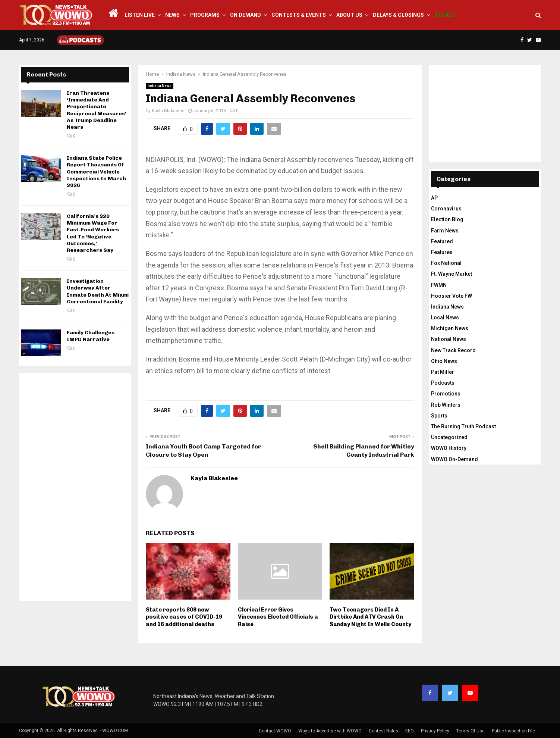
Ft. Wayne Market (452, 274)
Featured (442, 241)
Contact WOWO (275, 731)
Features (442, 252)
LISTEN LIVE (140, 15)
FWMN (439, 285)
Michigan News (450, 328)
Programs (205, 15)
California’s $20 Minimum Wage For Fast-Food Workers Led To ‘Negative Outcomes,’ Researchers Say (93, 233)
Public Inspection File (513, 731)
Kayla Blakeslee (168, 111)
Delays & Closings (398, 15)
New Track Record (453, 350)
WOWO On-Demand (454, 459)
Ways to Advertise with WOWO (330, 731)
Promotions (446, 394)
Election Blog (447, 219)
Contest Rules (383, 731)
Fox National (446, 263)
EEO (410, 731)
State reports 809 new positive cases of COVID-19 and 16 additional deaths (184, 617)
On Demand (246, 15)
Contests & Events (299, 15)
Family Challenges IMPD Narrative (91, 336)
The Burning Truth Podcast (463, 426)
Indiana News (160, 86)
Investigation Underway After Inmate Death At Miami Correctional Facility (98, 291)
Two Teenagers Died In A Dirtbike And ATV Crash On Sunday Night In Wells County (370, 617)
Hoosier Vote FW (452, 296)
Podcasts (443, 383)
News (172, 15)
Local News (445, 318)
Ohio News (444, 361)
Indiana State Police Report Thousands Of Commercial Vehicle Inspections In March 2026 (96, 172)
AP (434, 198)
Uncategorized (449, 437)
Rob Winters (446, 405)
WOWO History (449, 448)
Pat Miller (443, 372)
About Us (349, 15)
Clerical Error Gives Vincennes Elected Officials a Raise (278, 617)
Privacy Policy (435, 731)
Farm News (445, 231)
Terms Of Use (471, 731)
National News (449, 339)
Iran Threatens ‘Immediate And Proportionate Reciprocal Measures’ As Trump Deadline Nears (97, 110)
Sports (439, 416)
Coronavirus (446, 209)
